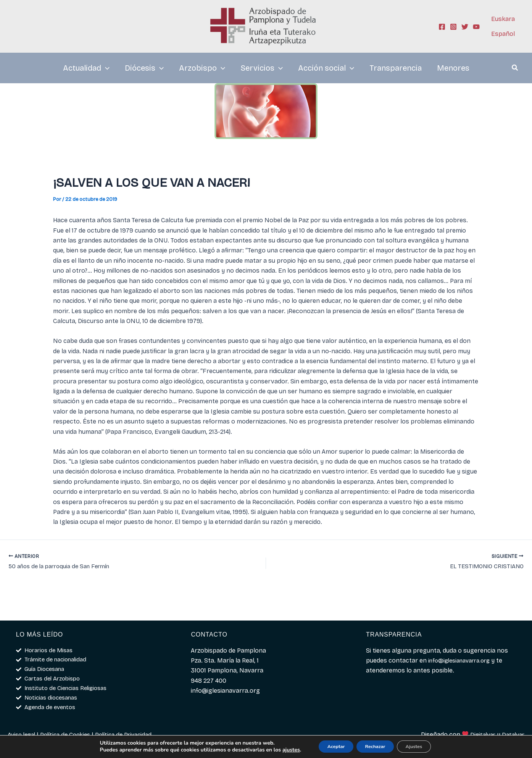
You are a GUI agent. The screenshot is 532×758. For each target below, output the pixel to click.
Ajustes (422, 746)
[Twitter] (465, 27)
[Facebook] (442, 27)
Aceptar (328, 746)
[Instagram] (453, 27)
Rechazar (375, 746)
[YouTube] (476, 27)
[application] (105, 68)
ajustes (279, 750)
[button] (515, 69)
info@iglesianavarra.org (463, 656)
